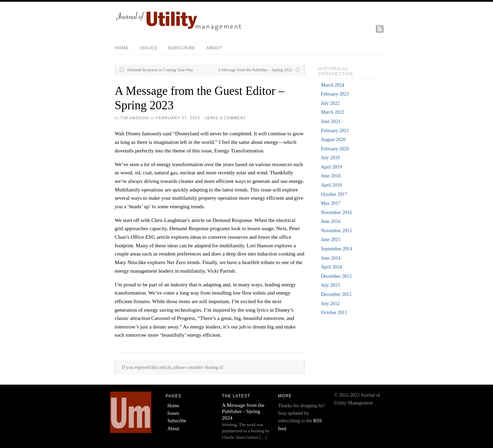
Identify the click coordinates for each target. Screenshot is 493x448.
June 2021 (331, 121)
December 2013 (336, 276)
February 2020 (335, 149)
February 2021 (335, 131)
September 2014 (336, 249)
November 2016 (336, 213)
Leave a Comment (225, 118)
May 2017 (331, 203)
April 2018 (331, 185)
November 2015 (336, 231)
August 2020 (333, 140)
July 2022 (330, 103)
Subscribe (182, 48)
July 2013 (330, 285)
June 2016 (331, 221)
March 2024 (332, 85)
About (214, 48)
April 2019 (331, 167)
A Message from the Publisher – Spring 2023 (255, 70)
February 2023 (335, 94)
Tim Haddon (135, 118)
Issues (148, 48)
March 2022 (332, 112)
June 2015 (331, 240)
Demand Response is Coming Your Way (160, 70)
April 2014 (331, 267)
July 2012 (330, 304)
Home (122, 48)
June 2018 (331, 176)
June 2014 (331, 258)
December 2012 (336, 294)
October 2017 (334, 194)
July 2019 (330, 158)
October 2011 (334, 313)
